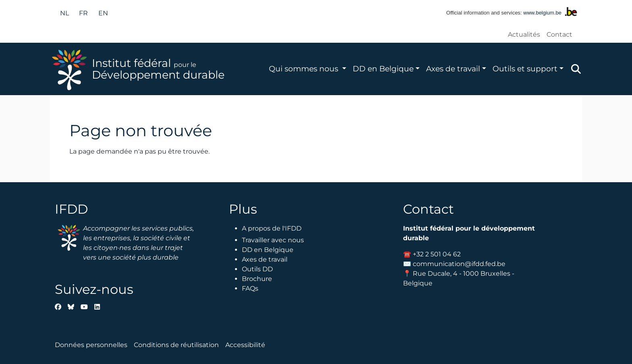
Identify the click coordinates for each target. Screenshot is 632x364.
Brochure (257, 279)
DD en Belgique (383, 69)
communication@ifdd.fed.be (459, 264)
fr (83, 13)
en (103, 13)
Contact (559, 34)
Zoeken (576, 69)
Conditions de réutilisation (176, 345)
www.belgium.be (542, 13)
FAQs (250, 288)
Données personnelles (91, 345)
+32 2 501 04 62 (437, 254)
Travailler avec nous (273, 240)
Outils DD (257, 269)
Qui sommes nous (305, 69)
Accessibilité (245, 345)
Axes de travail (453, 69)
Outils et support (525, 69)
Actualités (524, 34)
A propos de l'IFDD (272, 228)
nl (64, 13)
